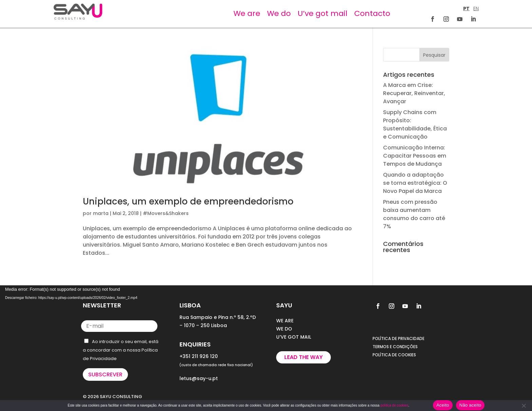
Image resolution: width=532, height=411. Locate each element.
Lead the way (303, 357)
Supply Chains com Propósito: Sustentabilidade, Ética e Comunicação (415, 124)
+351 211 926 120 (199, 356)
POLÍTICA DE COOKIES (394, 355)
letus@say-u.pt (199, 378)
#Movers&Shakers (166, 213)
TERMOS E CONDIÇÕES (395, 347)
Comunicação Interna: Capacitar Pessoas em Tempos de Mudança (415, 156)
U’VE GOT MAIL (294, 337)
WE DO (284, 329)
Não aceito (470, 405)
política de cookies (394, 405)
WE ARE (285, 321)
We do (279, 13)
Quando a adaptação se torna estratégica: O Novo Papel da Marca (415, 183)
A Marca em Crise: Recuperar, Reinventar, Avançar (414, 93)
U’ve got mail (322, 13)
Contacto (372, 13)
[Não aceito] (524, 406)
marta (101, 213)
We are (247, 13)
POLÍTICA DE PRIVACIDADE (398, 338)
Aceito (443, 405)
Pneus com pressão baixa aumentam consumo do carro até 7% (414, 214)
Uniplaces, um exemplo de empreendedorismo (188, 201)
